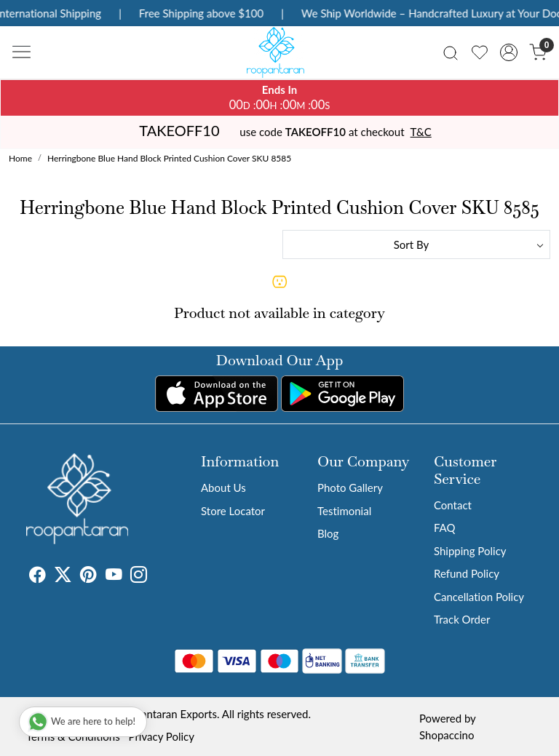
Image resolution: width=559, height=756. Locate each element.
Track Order (462, 619)
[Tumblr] (156, 577)
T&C (421, 132)
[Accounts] (509, 52)
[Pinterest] (88, 577)
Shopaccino (447, 735)
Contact (453, 505)
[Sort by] (416, 244)
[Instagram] (139, 577)
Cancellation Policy (479, 597)
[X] (63, 577)
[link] (451, 52)
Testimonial (344, 511)
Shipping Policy (470, 551)
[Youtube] (114, 577)
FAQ (445, 528)
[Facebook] (37, 577)
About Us (223, 488)
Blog (328, 533)
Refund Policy (467, 573)
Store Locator (233, 511)
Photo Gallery (350, 488)
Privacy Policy (162, 736)
